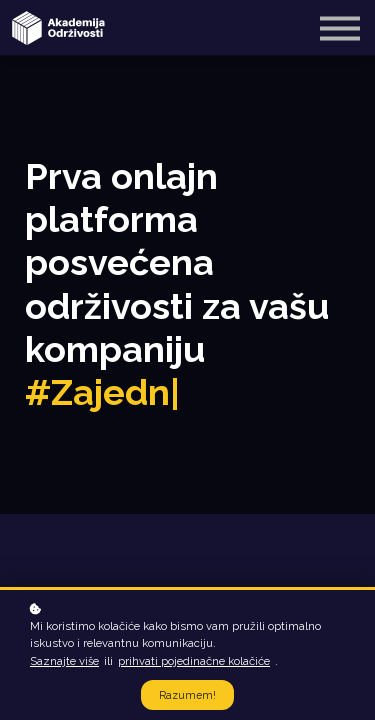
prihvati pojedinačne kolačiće (194, 661)
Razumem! (187, 695)
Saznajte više (64, 661)
